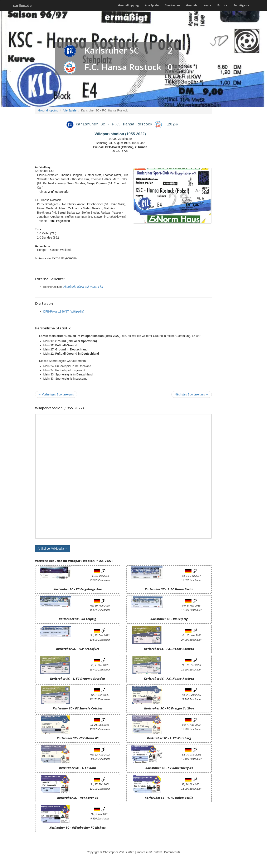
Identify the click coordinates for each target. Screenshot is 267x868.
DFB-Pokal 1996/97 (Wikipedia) (64, 311)
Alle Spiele (152, 5)
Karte (207, 5)
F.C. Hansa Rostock (123, 67)
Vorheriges (56, 394)
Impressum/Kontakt (149, 852)
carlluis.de (22, 5)
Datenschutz (172, 852)
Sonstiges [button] (241, 5)
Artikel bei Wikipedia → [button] (53, 549)
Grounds (192, 5)
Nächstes (192, 394)
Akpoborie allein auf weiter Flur (83, 287)
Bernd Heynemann (65, 258)
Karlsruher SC (112, 50)
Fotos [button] (222, 5)
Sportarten (172, 5)
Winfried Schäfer (59, 192)
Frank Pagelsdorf (59, 221)
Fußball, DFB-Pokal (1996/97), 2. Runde (120, 147)
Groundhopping (128, 5)
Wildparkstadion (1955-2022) (120, 134)
